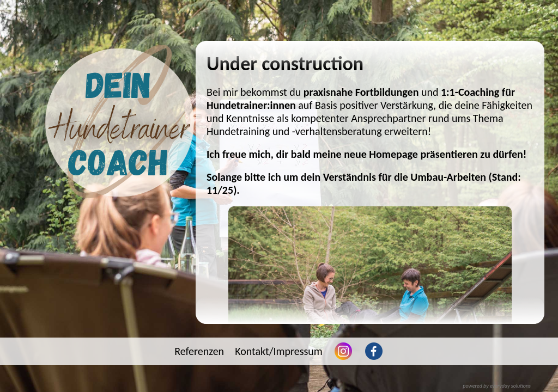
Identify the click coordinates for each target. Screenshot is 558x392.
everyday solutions (510, 386)
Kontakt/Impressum (279, 351)
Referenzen (199, 351)
